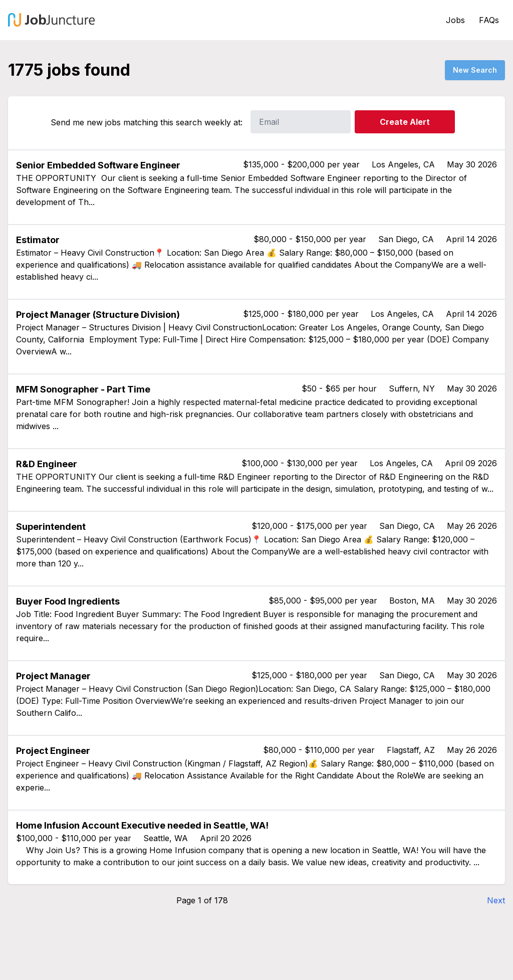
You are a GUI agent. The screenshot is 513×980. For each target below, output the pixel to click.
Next (496, 900)
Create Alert (405, 122)
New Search (475, 70)
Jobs (455, 20)
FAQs (489, 20)
